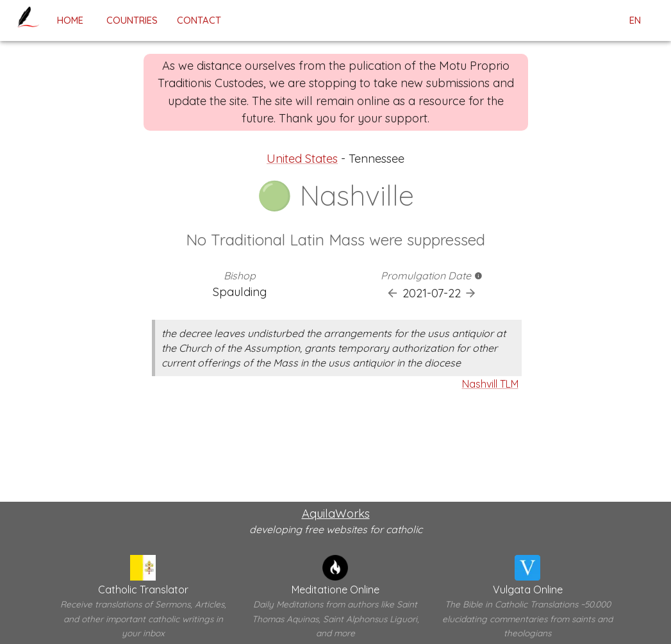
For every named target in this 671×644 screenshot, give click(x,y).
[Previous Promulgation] (393, 293)
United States (302, 159)
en (635, 21)
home (70, 20)
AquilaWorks (336, 514)
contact (199, 20)
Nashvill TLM (490, 384)
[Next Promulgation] (471, 293)
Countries (132, 20)
